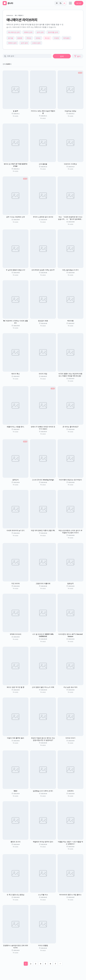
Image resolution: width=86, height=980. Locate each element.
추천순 (29, 38)
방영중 (20, 38)
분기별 (11, 38)
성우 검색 (24, 43)
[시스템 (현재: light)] (64, 3)
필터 (77, 56)
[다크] (61, 3)
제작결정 (66, 38)
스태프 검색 (36, 43)
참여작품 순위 (53, 32)
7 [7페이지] (55, 964)
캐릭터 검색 (12, 43)
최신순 (47, 38)
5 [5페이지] (45, 964)
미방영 (56, 38)
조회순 (38, 38)
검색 (62, 56)
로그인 (79, 3)
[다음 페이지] (60, 964)
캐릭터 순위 (28, 32)
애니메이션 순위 (14, 32)
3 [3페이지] (36, 964)
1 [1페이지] (26, 964)
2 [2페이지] (31, 964)
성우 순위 (40, 32)
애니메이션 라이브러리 (22, 20)
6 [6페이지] (50, 964)
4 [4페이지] (41, 964)
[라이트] (57, 3)
